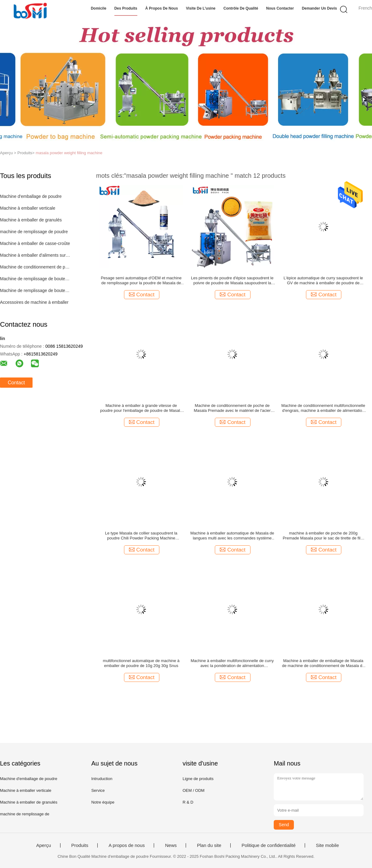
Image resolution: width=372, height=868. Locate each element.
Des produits (126, 8)
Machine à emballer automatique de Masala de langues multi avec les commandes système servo (232, 536)
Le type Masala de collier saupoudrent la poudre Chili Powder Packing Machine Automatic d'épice (141, 536)
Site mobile (327, 845)
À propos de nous (161, 8)
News (171, 845)
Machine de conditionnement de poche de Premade (35, 267)
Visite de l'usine (201, 8)
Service (98, 790)
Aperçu (44, 845)
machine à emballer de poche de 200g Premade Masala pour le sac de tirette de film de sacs (323, 536)
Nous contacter (280, 8)
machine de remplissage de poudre (34, 232)
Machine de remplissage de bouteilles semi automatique (35, 290)
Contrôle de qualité (241, 8)
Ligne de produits (198, 779)
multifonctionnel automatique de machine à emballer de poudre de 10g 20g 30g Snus (141, 663)
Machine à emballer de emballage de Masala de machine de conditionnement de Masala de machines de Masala (323, 663)
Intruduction (102, 779)
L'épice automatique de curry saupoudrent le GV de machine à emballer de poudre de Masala (323, 281)
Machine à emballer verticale (28, 208)
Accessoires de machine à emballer (34, 302)
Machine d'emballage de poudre (31, 196)
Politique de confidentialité (268, 845)
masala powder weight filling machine (69, 153)
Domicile (99, 8)
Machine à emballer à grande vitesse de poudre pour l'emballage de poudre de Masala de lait (141, 408)
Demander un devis (319, 8)
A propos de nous (127, 845)
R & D (188, 802)
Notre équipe (103, 802)
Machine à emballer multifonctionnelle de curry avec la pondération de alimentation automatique (232, 663)
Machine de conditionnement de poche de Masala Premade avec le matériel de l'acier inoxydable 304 (232, 408)
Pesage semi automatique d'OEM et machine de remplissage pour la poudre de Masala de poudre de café (141, 281)
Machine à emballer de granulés (31, 220)
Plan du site (209, 845)
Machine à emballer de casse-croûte (35, 243)
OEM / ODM (194, 790)
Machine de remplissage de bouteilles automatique (35, 279)
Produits (80, 845)
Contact (16, 383)
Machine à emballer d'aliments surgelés (35, 255)
